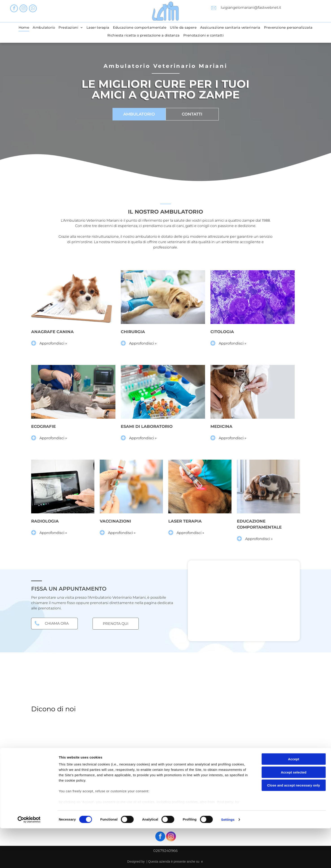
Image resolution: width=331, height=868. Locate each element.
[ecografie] (73, 392)
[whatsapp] (33, 9)
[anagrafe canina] (73, 297)
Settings (228, 859)
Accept (294, 799)
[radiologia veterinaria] (63, 487)
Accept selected (294, 812)
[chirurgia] (163, 297)
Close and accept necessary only (294, 825)
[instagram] (23, 9)
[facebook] (14, 9)
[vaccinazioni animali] (131, 487)
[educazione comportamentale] (268, 487)
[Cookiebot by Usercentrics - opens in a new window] (29, 859)
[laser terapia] (200, 487)
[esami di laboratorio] (163, 392)
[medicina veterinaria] (253, 392)
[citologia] (253, 297)
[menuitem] (24, 27)
